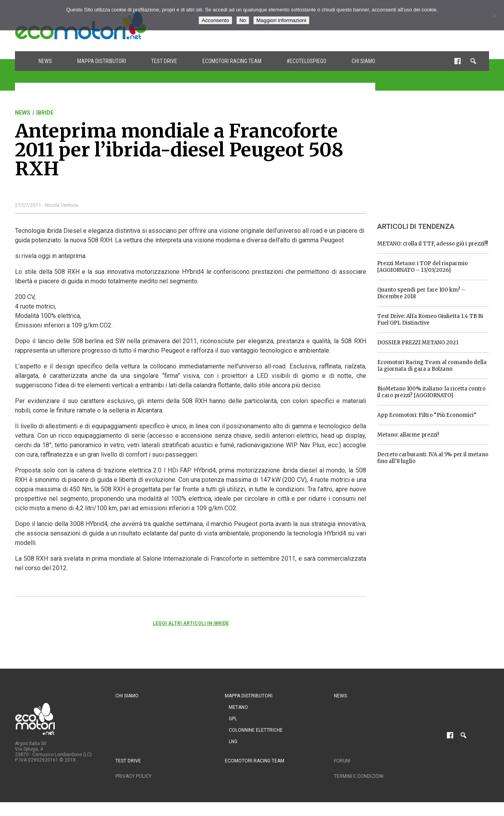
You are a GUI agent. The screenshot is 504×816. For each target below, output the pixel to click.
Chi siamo (363, 61)
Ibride (45, 113)
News (45, 61)
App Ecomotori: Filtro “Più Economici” (427, 415)
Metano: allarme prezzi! (408, 435)
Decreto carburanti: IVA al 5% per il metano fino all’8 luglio (433, 458)
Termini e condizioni (359, 776)
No (243, 20)
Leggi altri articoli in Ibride (191, 623)
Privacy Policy (133, 776)
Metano (238, 707)
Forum (342, 761)
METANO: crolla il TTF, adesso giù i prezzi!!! (433, 244)
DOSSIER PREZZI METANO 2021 (418, 343)
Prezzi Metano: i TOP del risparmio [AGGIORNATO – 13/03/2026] (422, 267)
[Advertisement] (436, 159)
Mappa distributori (102, 61)
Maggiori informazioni (281, 20)
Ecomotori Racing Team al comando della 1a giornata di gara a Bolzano (432, 366)
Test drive (164, 61)
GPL (233, 719)
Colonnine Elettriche (256, 730)
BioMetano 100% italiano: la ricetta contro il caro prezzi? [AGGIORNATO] (431, 392)
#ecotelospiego (307, 61)
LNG (233, 742)
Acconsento (215, 20)
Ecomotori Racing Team (232, 61)
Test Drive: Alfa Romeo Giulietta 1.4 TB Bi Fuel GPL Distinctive (430, 320)
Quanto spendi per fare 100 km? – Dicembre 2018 (421, 293)
